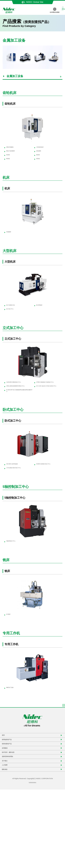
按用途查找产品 (13, 791)
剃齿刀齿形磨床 (13, 154)
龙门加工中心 (12, 323)
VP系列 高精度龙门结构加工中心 (48, 400)
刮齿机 (8, 160)
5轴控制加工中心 (14, 582)
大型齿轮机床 (42, 149)
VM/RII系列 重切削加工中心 (18, 400)
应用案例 (9, 807)
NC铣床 (9, 658)
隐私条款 (9, 846)
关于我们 (9, 830)
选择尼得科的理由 (14, 822)
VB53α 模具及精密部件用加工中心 (18, 409)
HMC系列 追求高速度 (16, 495)
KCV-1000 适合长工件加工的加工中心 (48, 409)
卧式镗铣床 (41, 317)
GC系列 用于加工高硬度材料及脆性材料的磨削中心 (18, 418)
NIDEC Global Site (32, 2)
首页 (6, 783)
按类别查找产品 (13, 799)
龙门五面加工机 (13, 317)
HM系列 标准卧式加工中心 (47, 496)
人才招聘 (9, 838)
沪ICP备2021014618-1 (32, 860)
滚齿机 (38, 166)
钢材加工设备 (12, 733)
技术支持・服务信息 (15, 814)
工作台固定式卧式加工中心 (18, 505)
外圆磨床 (10, 242)
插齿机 (38, 160)
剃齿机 (8, 166)
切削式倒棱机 (12, 149)
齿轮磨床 (40, 154)
